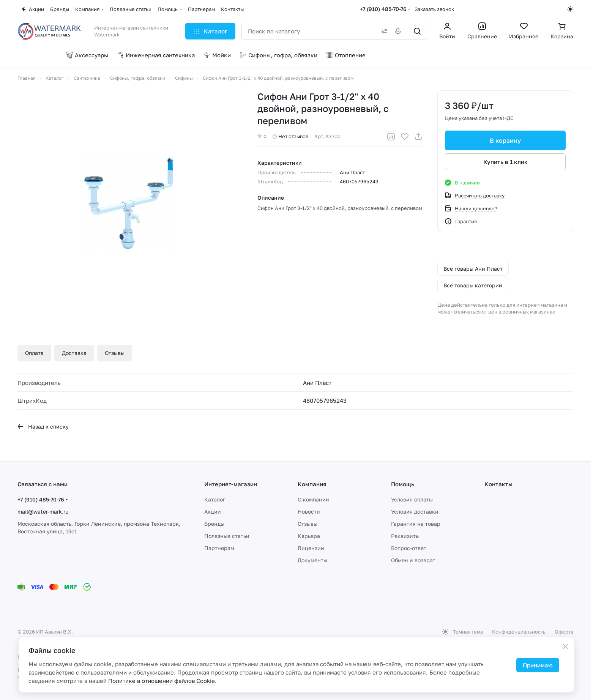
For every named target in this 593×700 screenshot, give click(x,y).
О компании (313, 499)
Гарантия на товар (416, 524)
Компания (312, 484)
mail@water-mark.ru (43, 512)
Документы (312, 560)
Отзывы (115, 353)
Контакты (498, 484)
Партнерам (219, 548)
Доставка (74, 353)
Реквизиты (405, 536)
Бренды (214, 524)
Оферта (564, 632)
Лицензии (311, 548)
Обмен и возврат (413, 560)
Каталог (215, 499)
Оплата (34, 353)
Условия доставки (415, 512)
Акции (213, 512)
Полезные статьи (227, 536)
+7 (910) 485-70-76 (383, 9)
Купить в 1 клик (505, 162)
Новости (309, 512)
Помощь (403, 484)
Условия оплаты (412, 499)
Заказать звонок (434, 9)
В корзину (505, 140)
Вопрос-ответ (409, 548)
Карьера (309, 536)
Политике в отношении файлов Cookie (162, 681)
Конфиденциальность (519, 632)
